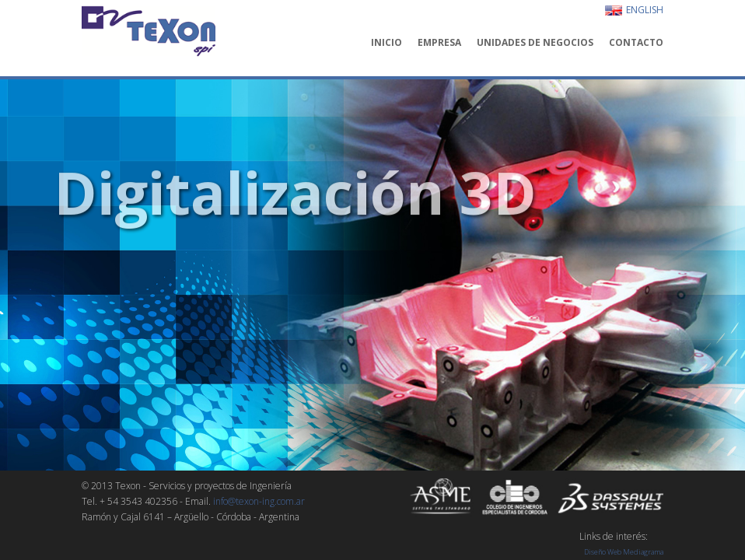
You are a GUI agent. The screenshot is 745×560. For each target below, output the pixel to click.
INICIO (386, 43)
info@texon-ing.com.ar (259, 501)
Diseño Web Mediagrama (624, 552)
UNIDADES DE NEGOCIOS (535, 43)
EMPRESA (439, 43)
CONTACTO (636, 43)
